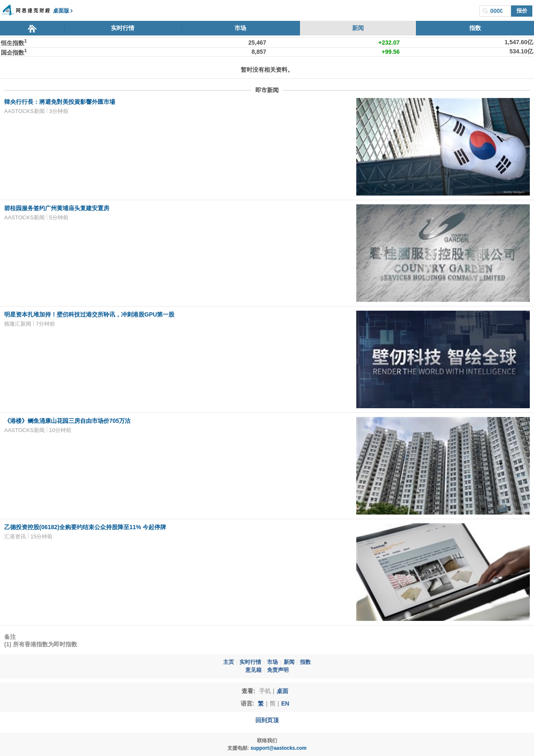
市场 (240, 28)
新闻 (358, 28)
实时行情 (123, 28)
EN (285, 703)
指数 (475, 28)
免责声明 (278, 670)
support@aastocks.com (278, 748)
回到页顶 (267, 720)
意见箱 (253, 670)
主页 (229, 662)
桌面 (282, 691)
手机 (265, 691)
